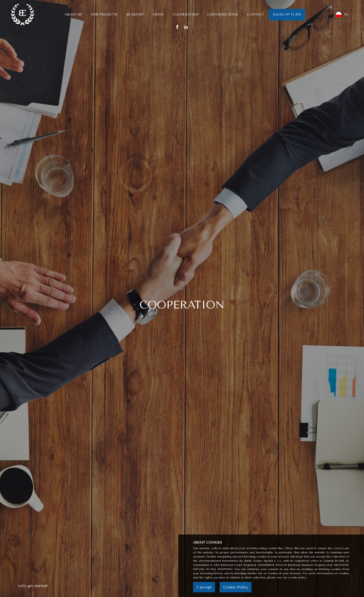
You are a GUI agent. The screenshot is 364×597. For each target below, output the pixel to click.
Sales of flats (287, 15)
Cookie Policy (236, 587)
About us (73, 15)
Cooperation (186, 15)
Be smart (135, 15)
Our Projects (104, 15)
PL (342, 15)
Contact (255, 15)
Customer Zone (223, 15)
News (158, 15)
